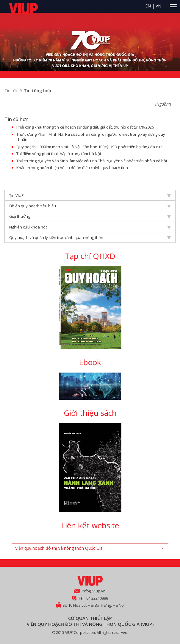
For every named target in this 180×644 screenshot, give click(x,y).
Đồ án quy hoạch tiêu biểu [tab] (90, 206)
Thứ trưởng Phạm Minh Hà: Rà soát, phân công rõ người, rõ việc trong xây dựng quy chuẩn (91, 137)
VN (158, 6)
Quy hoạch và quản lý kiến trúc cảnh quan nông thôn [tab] (90, 237)
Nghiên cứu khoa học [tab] (90, 227)
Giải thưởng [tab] (90, 216)
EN (148, 6)
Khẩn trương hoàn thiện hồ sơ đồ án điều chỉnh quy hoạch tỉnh (72, 168)
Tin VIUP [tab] (90, 195)
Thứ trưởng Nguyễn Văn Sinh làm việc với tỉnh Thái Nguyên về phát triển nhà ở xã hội (92, 161)
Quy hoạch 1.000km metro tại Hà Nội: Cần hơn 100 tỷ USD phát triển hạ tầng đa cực (89, 147)
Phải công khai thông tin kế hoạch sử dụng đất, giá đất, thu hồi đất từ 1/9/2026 (85, 127)
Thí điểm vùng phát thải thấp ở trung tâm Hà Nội (59, 154)
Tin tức (11, 91)
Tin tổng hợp (37, 91)
